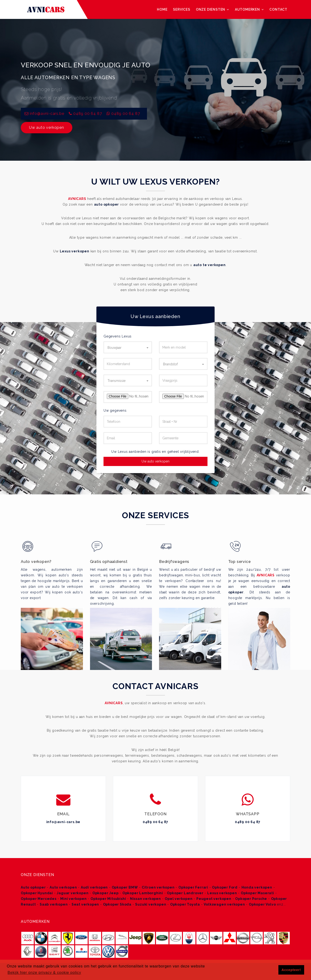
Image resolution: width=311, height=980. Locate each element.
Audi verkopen (94, 887)
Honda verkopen (257, 887)
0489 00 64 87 (88, 114)
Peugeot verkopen (214, 899)
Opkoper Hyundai (37, 893)
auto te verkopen (209, 265)
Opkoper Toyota (185, 904)
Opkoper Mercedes (39, 899)
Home (162, 9)
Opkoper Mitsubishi (108, 899)
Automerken (249, 9)
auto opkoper (107, 204)
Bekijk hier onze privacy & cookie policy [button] (44, 973)
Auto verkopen (63, 887)
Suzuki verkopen (151, 904)
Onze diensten (213, 9)
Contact (278, 9)
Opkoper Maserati (257, 893)
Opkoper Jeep (106, 893)
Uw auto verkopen (47, 127)
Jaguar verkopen (73, 893)
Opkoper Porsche (251, 899)
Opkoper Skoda (117, 904)
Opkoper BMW (125, 887)
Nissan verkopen (145, 899)
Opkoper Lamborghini (143, 893)
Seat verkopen (85, 904)
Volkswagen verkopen (224, 904)
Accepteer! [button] (291, 970)
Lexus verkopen (75, 251)
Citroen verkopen (158, 887)
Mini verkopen (73, 899)
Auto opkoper (33, 887)
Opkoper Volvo (262, 904)
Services (181, 9)
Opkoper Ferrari (193, 887)
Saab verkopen (54, 904)
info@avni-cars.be (63, 822)
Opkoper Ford (225, 887)
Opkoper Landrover (185, 893)
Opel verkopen (179, 899)
